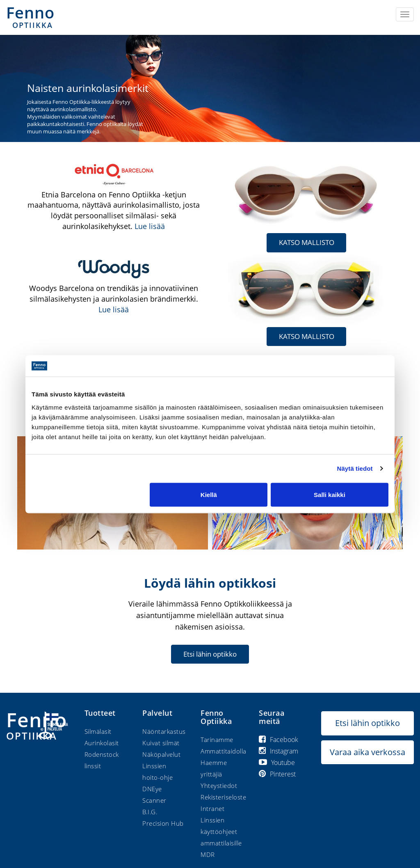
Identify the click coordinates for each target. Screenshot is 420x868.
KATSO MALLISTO (307, 242)
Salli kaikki (330, 494)
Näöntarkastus (164, 731)
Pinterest (277, 774)
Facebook (278, 739)
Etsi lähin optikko (210, 654)
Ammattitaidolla (224, 751)
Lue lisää (150, 226)
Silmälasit (98, 731)
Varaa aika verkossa (367, 752)
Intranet (212, 808)
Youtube (277, 762)
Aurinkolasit (102, 742)
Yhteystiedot (219, 785)
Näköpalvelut (161, 754)
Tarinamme (217, 739)
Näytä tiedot (355, 468)
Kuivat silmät (161, 742)
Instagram (278, 751)
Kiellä (209, 494)
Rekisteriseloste (223, 797)
